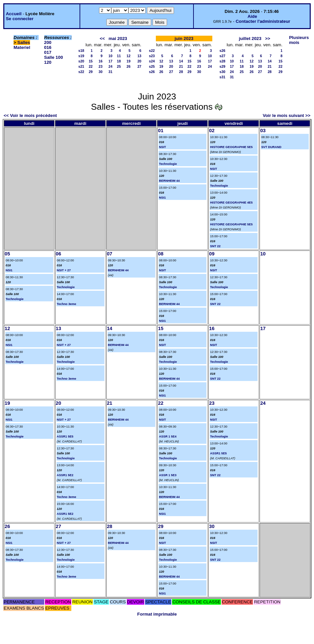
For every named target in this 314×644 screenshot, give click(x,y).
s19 (81, 56)
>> (268, 38)
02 (212, 131)
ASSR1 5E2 (65, 475)
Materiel (22, 47)
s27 (223, 56)
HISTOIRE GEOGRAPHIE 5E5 (231, 147)
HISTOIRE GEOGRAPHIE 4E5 (231, 203)
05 (7, 254)
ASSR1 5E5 (65, 436)
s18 (81, 51)
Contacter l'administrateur (263, 21)
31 (111, 72)
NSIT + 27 (64, 270)
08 (160, 254)
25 (119, 66)
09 (212, 254)
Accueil (14, 14)
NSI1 (162, 198)
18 (119, 61)
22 (91, 66)
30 (101, 72)
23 (101, 66)
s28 (223, 61)
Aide (252, 16)
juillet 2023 (250, 38)
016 (48, 47)
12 (128, 56)
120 (48, 62)
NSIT (162, 147)
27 (139, 66)
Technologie (168, 164)
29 (91, 72)
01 (160, 131)
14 (181, 61)
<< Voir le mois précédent (30, 115)
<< (102, 38)
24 (111, 66)
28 (181, 72)
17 (111, 61)
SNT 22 (215, 246)
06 (58, 254)
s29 (223, 66)
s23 (152, 56)
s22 (81, 72)
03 (263, 131)
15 (91, 61)
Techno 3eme (67, 304)
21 (181, 66)
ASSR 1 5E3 (168, 475)
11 (119, 56)
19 (128, 61)
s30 (223, 72)
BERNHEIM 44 (169, 181)
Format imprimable (157, 614)
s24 (152, 61)
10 (111, 56)
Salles (24, 42)
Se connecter (20, 19)
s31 (223, 77)
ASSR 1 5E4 (168, 436)
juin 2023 (184, 38)
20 (139, 61)
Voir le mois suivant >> (287, 115)
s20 (81, 61)
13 (139, 56)
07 (110, 254)
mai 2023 (118, 38)
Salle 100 (54, 57)
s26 (152, 72)
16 (101, 61)
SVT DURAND (271, 147)
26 (128, 66)
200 (48, 42)
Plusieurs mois (299, 40)
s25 (152, 66)
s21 (81, 66)
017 (48, 52)
